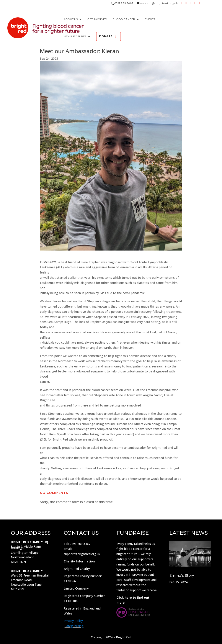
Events (150, 19)
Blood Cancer (124, 19)
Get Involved (97, 19)
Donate (106, 36)
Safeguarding (74, 626)
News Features (75, 36)
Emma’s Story (182, 576)
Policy (78, 621)
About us (71, 19)
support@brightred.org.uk (82, 554)
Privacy (69, 621)
